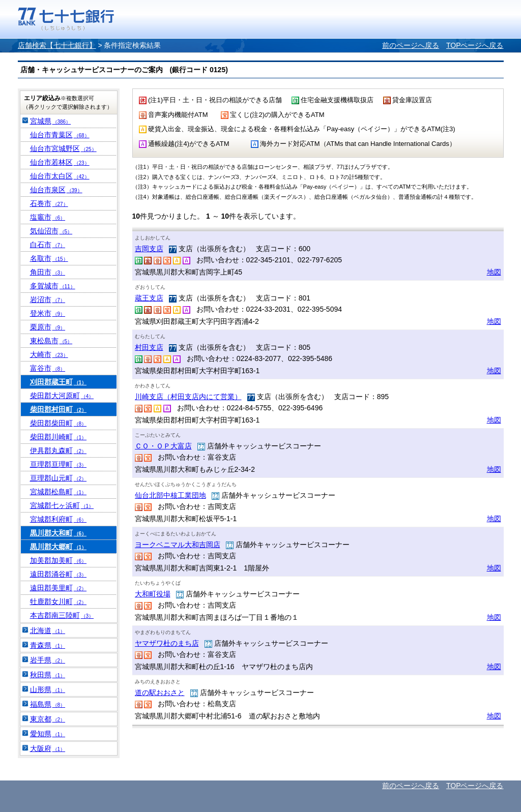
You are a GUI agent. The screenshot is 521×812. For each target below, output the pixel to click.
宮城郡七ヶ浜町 (62, 505)
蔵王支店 (149, 298)
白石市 (48, 245)
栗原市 (48, 327)
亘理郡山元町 (59, 478)
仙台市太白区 (60, 176)
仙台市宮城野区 (63, 148)
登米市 (48, 313)
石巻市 (49, 203)
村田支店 (149, 347)
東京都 (48, 719)
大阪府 (48, 748)
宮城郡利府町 (59, 519)
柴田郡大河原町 (62, 396)
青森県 (48, 645)
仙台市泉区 (56, 190)
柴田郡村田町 (59, 409)
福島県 (48, 704)
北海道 (48, 630)
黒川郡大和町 (59, 533)
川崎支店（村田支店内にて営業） (188, 397)
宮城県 (51, 121)
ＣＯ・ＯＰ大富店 (163, 446)
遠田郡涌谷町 (59, 574)
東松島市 (51, 341)
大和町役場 (153, 594)
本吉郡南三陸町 (62, 615)
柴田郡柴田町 (59, 423)
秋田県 (48, 675)
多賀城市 (53, 286)
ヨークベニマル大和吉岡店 (178, 545)
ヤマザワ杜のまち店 (167, 643)
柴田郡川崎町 (59, 437)
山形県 (48, 689)
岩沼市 (48, 299)
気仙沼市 (51, 231)
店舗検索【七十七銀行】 (57, 45)
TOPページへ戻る (475, 45)
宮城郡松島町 (59, 492)
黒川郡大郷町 (59, 547)
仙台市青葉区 (60, 135)
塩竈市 (48, 217)
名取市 (49, 258)
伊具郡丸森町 (59, 450)
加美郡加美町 (59, 560)
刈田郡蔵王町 (59, 382)
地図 (494, 272)
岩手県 (48, 660)
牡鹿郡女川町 (59, 602)
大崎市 (49, 354)
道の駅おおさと (160, 693)
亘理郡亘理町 (59, 464)
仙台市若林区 (60, 162)
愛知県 (48, 734)
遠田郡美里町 (59, 588)
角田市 (48, 272)
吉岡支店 (149, 249)
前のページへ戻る (411, 45)
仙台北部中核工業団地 (170, 495)
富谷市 (48, 368)
